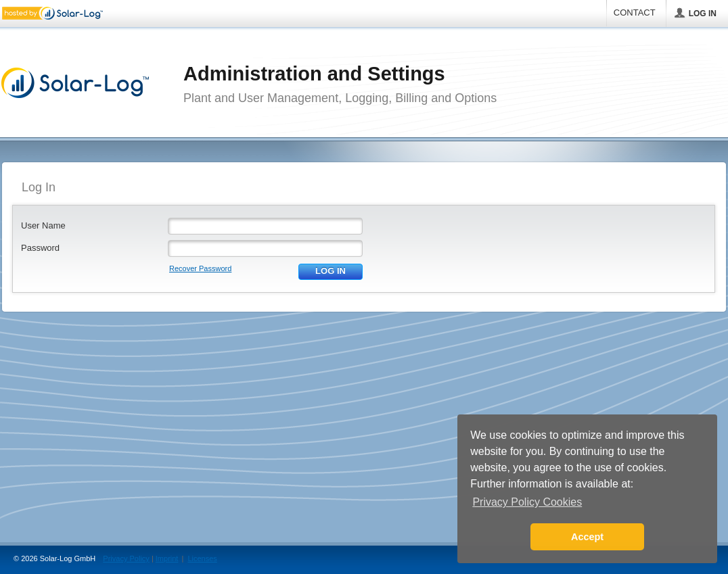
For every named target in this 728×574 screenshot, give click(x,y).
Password (40, 248)
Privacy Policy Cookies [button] (527, 502)
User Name (43, 225)
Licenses (202, 558)
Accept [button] (587, 537)
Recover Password (200, 268)
